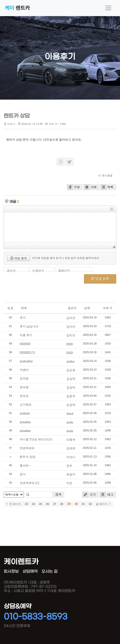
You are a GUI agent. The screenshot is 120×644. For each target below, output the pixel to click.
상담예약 (30, 571)
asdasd (25, 413)
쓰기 (89, 495)
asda (70, 422)
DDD (70, 344)
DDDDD (25, 344)
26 (48, 504)
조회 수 (108, 308)
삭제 (90, 187)
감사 (23, 474)
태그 (106, 495)
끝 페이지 (103, 504)
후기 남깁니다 (29, 326)
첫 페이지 (13, 504)
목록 (107, 187)
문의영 (24, 379)
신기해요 (26, 405)
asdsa (70, 361)
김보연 (71, 448)
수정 (73, 187)
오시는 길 (50, 571)
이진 (69, 483)
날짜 (87, 308)
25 (41, 504)
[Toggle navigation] (108, 8)
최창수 (71, 474)
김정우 (71, 396)
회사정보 (11, 571)
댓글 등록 (100, 279)
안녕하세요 (27, 448)
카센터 (24, 370)
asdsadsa (26, 361)
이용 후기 (26, 335)
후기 (23, 318)
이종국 (71, 440)
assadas (25, 422)
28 (61, 504)
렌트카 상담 (17, 116)
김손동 (71, 370)
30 (76, 504)
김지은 (71, 318)
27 (55, 504)
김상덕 (71, 379)
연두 (69, 466)
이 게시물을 (105, 175)
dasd (70, 414)
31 (83, 504)
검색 (58, 494)
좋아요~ (25, 466)
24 (33, 504)
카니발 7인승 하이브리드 (36, 439)
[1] (33, 353)
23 (26, 504)
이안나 (71, 457)
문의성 (24, 396)
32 (90, 504)
